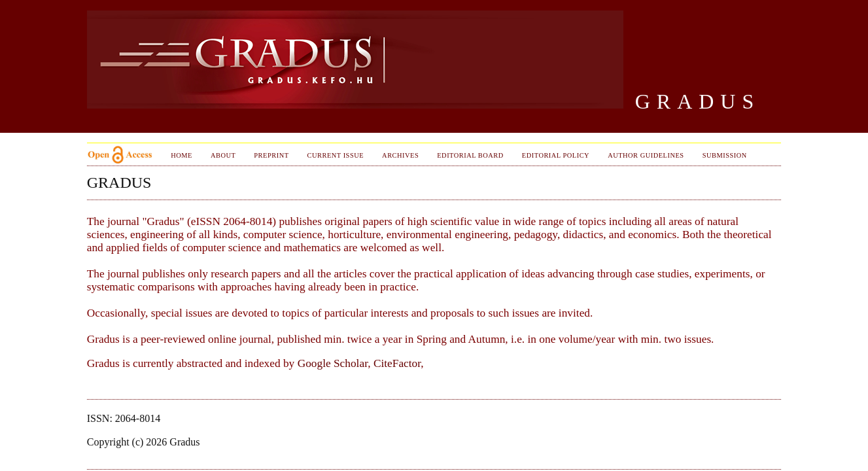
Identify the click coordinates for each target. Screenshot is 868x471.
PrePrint (271, 155)
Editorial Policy (556, 155)
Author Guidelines (646, 155)
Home (182, 155)
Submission (725, 155)
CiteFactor (397, 363)
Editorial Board (470, 155)
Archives (400, 155)
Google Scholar (333, 363)
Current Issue (336, 155)
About (223, 155)
